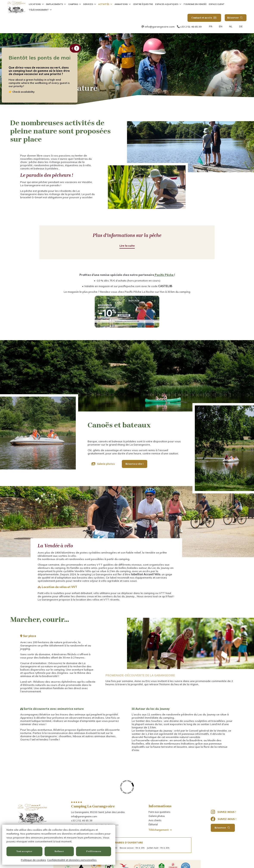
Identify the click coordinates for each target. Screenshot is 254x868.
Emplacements (55, 4)
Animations (121, 4)
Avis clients (155, 820)
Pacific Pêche (164, 275)
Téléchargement (39, 10)
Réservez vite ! (134, 464)
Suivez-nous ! (223, 812)
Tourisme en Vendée (195, 4)
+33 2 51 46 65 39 (191, 27)
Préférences (94, 851)
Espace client (217, 4)
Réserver (235, 18)
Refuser (59, 851)
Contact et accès (204, 18)
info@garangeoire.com (160, 27)
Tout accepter (24, 851)
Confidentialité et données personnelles (72, 860)
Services (88, 4)
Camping (73, 4)
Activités (104, 4)
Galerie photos (106, 464)
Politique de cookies (33, 860)
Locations (35, 4)
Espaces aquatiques (167, 4)
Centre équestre (143, 4)
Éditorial (153, 824)
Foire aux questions (159, 812)
